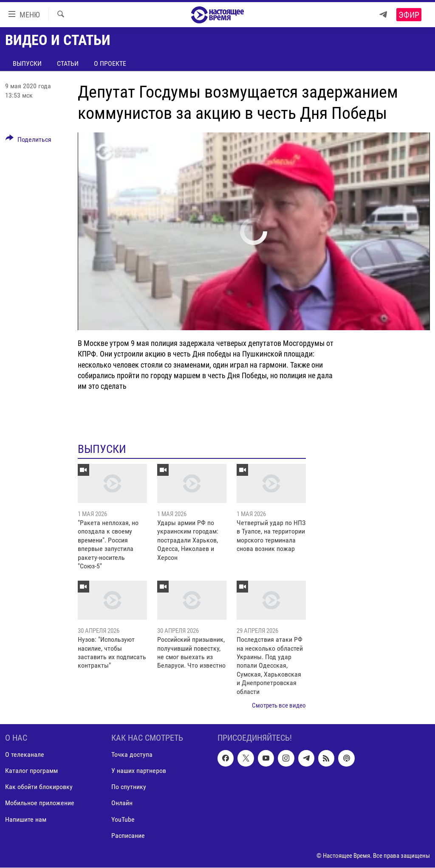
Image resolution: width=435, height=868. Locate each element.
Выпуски (27, 63)
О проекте (110, 63)
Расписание (128, 836)
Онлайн (122, 803)
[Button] (28, 141)
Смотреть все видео (279, 705)
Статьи (68, 63)
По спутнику (129, 787)
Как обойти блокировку (39, 787)
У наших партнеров (139, 771)
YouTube (123, 819)
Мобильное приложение (40, 803)
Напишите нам (26, 819)
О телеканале (25, 755)
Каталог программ (31, 771)
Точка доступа (132, 755)
